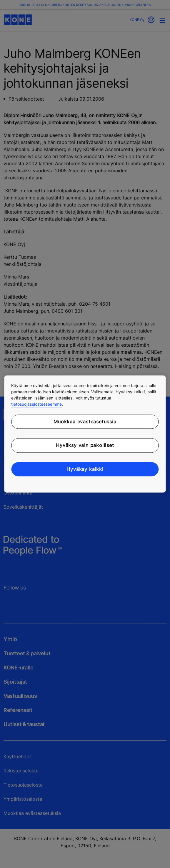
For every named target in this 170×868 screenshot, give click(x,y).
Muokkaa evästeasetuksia (85, 422)
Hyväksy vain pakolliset (85, 446)
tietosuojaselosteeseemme (36, 404)
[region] (85, 434)
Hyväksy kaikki (85, 469)
